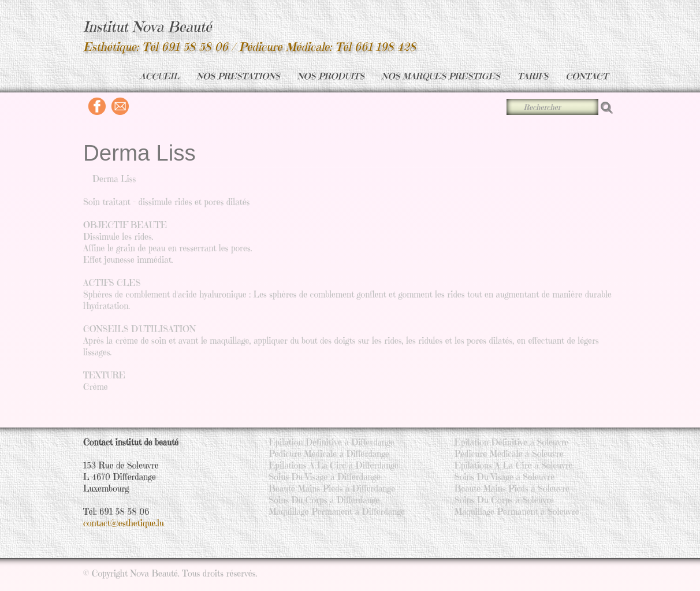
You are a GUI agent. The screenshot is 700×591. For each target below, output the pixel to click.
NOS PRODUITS (331, 76)
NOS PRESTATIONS (239, 76)
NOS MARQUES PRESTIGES (441, 76)
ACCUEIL (159, 76)
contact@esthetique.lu (124, 523)
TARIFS (533, 76)
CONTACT (587, 76)
